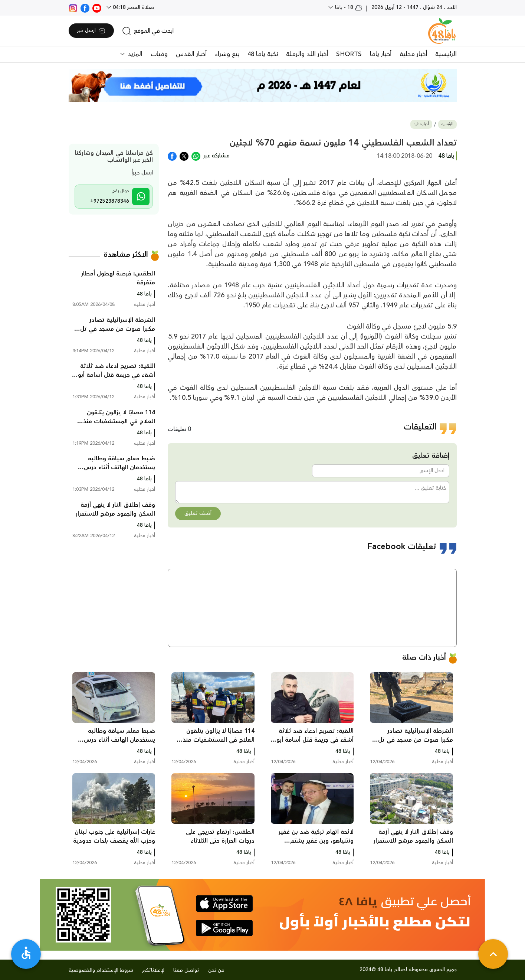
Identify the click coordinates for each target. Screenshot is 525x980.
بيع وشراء (227, 54)
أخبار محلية (413, 54)
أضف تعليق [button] (198, 513)
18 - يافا (348, 7)
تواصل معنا (186, 970)
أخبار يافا (381, 54)
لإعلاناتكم (153, 970)
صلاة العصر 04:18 (133, 7)
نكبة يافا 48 (263, 54)
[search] (148, 31)
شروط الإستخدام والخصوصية (101, 970)
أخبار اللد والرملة (307, 54)
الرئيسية (446, 54)
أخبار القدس (191, 54)
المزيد (134, 54)
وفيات (159, 54)
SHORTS (349, 54)
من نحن (216, 970)
